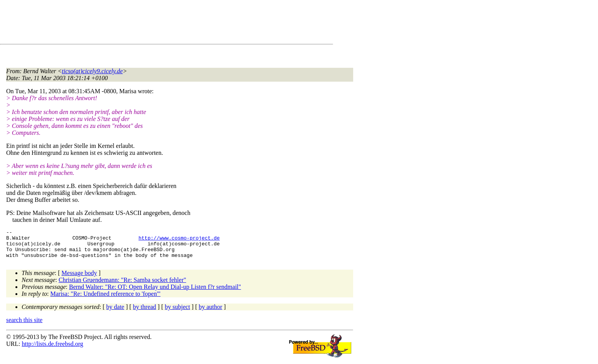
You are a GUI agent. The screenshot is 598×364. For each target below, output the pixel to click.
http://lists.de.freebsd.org (52, 350)
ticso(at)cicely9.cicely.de (92, 71)
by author (210, 313)
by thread (145, 313)
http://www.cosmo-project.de (179, 240)
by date (115, 313)
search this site (24, 326)
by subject (178, 313)
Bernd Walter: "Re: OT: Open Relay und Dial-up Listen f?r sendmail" (155, 293)
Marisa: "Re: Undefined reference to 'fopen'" (106, 299)
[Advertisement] (147, 23)
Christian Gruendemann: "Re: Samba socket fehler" (122, 286)
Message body (79, 279)
